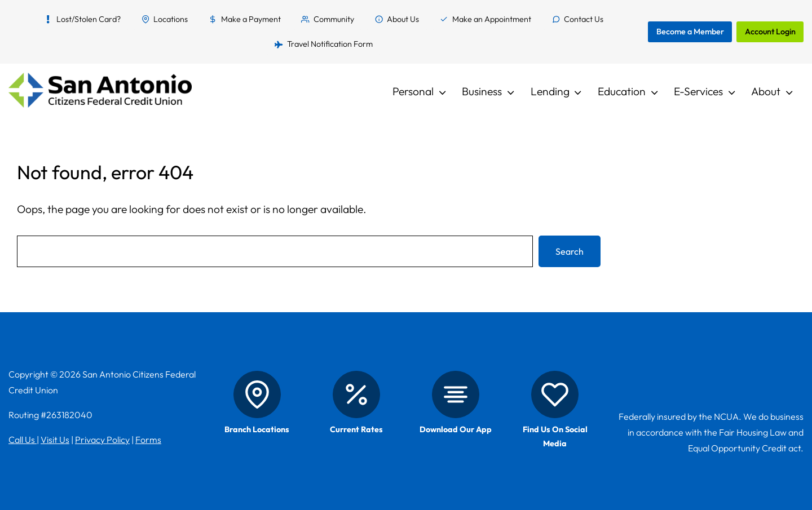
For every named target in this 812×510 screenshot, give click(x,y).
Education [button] (622, 91)
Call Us (23, 440)
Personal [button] (413, 91)
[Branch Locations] (257, 394)
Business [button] (482, 91)
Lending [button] (550, 91)
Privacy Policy (102, 440)
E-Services (698, 91)
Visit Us (55, 440)
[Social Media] (555, 394)
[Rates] (356, 394)
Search (570, 251)
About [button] (766, 91)
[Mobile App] (456, 394)
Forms (148, 440)
